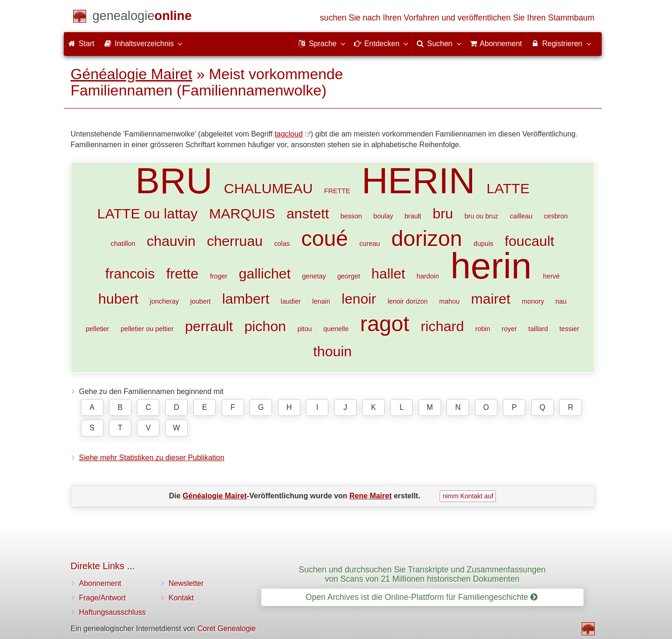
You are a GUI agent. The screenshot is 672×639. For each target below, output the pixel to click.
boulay (383, 216)
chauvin (171, 241)
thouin (333, 351)
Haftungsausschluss (112, 612)
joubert (201, 301)
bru (443, 213)
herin (491, 266)
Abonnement (100, 583)
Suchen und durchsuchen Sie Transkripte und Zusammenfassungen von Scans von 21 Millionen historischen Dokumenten (422, 574)
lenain (321, 301)
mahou (449, 301)
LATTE (508, 188)
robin (483, 329)
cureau (370, 244)
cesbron (556, 216)
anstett (308, 213)
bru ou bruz (481, 216)
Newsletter (186, 583)
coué (325, 238)
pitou (305, 329)
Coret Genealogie (227, 629)
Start (81, 44)
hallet (389, 273)
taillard (538, 329)
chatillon (123, 244)
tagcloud (289, 134)
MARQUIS (242, 213)
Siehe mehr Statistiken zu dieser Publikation (152, 458)
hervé (551, 276)
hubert (118, 299)
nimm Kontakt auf (468, 496)
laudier (291, 301)
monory (533, 301)
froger (219, 276)
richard (442, 326)
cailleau (521, 216)
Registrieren (561, 43)
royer (509, 329)
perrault (209, 326)
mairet (491, 299)
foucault (529, 241)
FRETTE (337, 191)
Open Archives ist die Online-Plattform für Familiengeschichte (421, 597)
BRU (174, 181)
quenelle (336, 329)
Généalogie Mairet (132, 74)
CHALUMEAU (268, 188)
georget (349, 276)
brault (413, 216)
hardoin (428, 276)
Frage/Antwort (102, 598)
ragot (385, 324)
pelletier (97, 329)
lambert (246, 299)
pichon (265, 326)
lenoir (359, 299)
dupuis (483, 244)
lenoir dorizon (407, 301)
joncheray (164, 301)
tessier (569, 329)
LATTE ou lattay (148, 213)
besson (351, 216)
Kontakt (181, 598)
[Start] (142, 17)
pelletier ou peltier (147, 329)
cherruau (235, 241)
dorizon (427, 238)
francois (130, 273)
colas (282, 244)
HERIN (418, 181)
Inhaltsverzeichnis (143, 43)
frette (182, 273)
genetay (314, 276)
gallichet (265, 273)
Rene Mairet (370, 496)
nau (561, 301)
